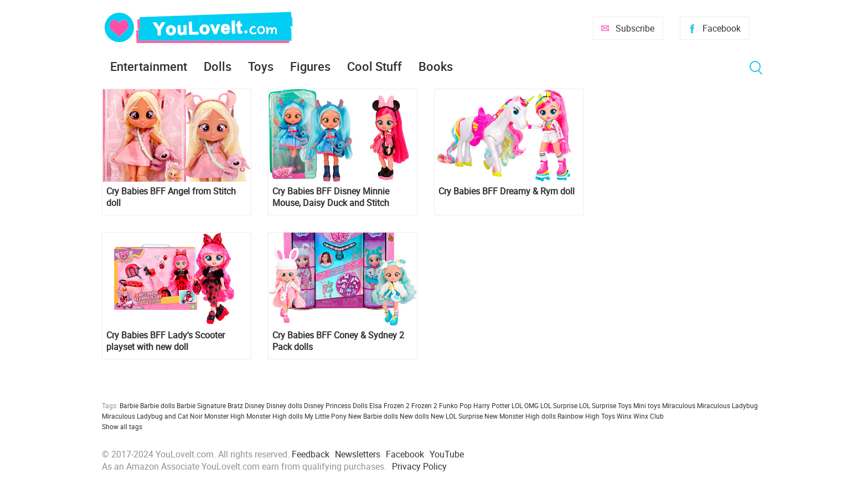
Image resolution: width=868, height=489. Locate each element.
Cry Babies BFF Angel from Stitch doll (171, 197)
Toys (261, 66)
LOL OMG (525, 405)
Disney (255, 405)
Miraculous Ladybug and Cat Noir (152, 416)
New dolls (414, 416)
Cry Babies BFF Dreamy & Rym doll (507, 191)
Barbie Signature (201, 405)
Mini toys (647, 405)
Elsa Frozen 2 (389, 405)
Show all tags (122, 426)
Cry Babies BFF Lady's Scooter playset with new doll (166, 341)
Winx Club (649, 416)
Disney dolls (284, 405)
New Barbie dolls (373, 416)
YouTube (447, 454)
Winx (624, 416)
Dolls (218, 66)
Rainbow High (578, 416)
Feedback (311, 454)
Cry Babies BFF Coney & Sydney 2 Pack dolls (338, 341)
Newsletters (358, 454)
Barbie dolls (157, 405)
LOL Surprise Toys (605, 405)
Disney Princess (327, 405)
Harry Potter (492, 405)
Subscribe (635, 28)
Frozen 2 (424, 405)
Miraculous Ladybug (727, 405)
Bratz (235, 405)
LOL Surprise (559, 405)
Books (436, 66)
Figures (310, 66)
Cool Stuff (374, 66)
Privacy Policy (419, 466)
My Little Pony (325, 416)
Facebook (722, 28)
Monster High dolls (275, 416)
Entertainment (149, 66)
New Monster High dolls (520, 416)
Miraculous (679, 405)
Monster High (224, 416)
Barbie (129, 405)
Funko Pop (455, 405)
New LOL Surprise (457, 416)
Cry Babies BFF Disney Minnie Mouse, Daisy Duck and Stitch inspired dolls (331, 197)
